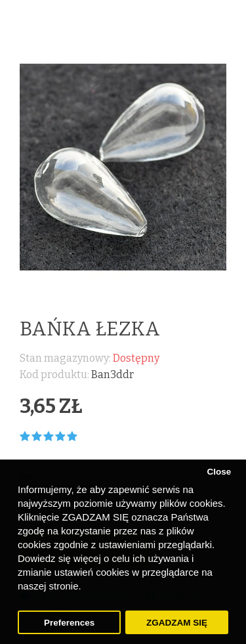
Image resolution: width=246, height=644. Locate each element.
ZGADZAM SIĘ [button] (177, 623)
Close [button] (219, 472)
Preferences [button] (69, 623)
